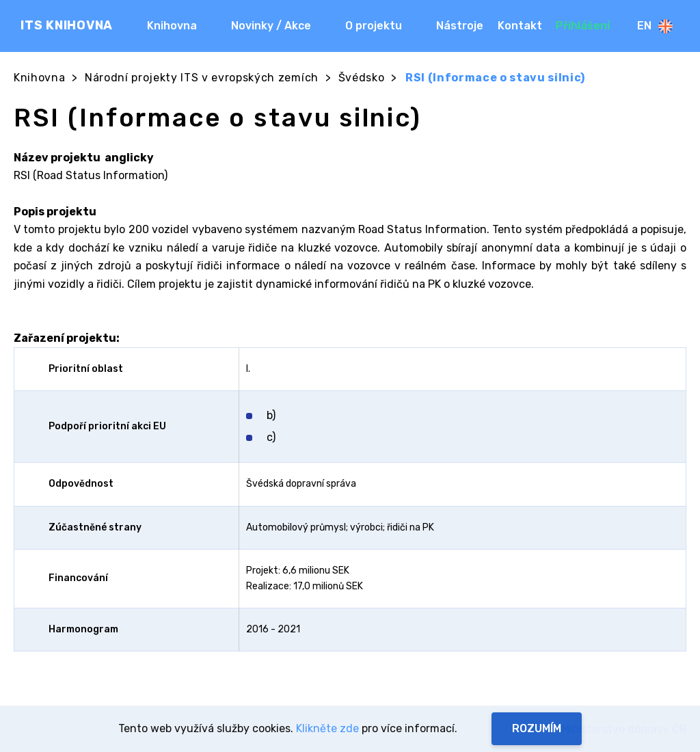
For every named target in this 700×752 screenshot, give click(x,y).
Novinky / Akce (271, 26)
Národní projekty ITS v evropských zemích (202, 78)
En (655, 26)
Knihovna (172, 26)
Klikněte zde (327, 728)
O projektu (374, 26)
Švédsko (362, 78)
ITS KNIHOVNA (67, 25)
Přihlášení (583, 26)
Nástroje (460, 26)
